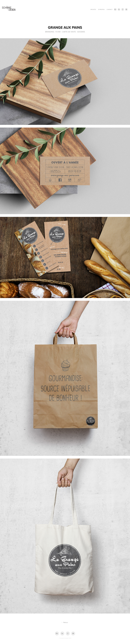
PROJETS (93, 9)
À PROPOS (101, 9)
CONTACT (110, 9)
